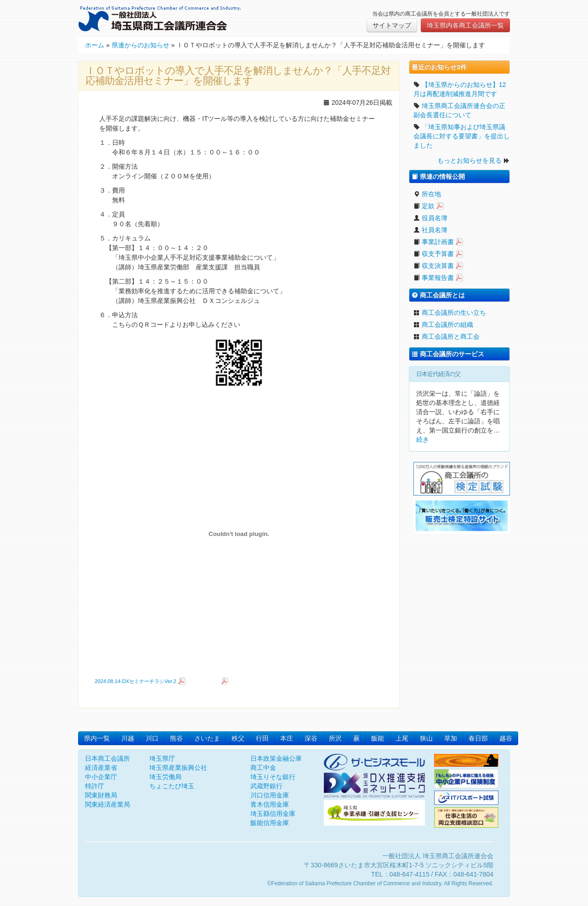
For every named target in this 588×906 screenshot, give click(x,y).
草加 (451, 738)
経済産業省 (101, 768)
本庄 (287, 738)
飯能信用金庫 (270, 823)
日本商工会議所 (107, 758)
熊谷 (176, 738)
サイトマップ (392, 25)
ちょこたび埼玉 (172, 786)
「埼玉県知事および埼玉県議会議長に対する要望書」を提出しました (462, 136)
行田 (262, 738)
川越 (128, 738)
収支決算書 (434, 266)
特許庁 (95, 786)
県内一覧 (97, 738)
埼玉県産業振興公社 (178, 768)
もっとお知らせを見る (469, 160)
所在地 (427, 194)
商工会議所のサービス (448, 354)
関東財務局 (101, 795)
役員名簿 (430, 218)
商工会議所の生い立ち (450, 313)
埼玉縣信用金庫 (273, 814)
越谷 (506, 738)
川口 (152, 738)
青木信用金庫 (270, 804)
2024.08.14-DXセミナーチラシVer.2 (136, 681)
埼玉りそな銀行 (273, 777)
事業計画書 (434, 242)
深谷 (311, 738)
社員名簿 (430, 230)
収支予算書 (434, 254)
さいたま (207, 738)
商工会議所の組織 (443, 325)
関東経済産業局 (107, 804)
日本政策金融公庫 (276, 758)
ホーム (95, 45)
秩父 (238, 738)
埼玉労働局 (165, 777)
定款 (424, 206)
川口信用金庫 (270, 795)
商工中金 (263, 768)
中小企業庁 (101, 777)
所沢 (335, 738)
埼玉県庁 (162, 758)
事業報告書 (434, 278)
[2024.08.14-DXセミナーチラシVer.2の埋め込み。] (239, 534)
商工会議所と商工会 (447, 336)
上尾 (402, 738)
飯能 (378, 738)
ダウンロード (204, 681)
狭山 (426, 738)
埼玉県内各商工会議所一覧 (465, 25)
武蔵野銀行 (266, 786)
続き (423, 439)
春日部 (478, 738)
